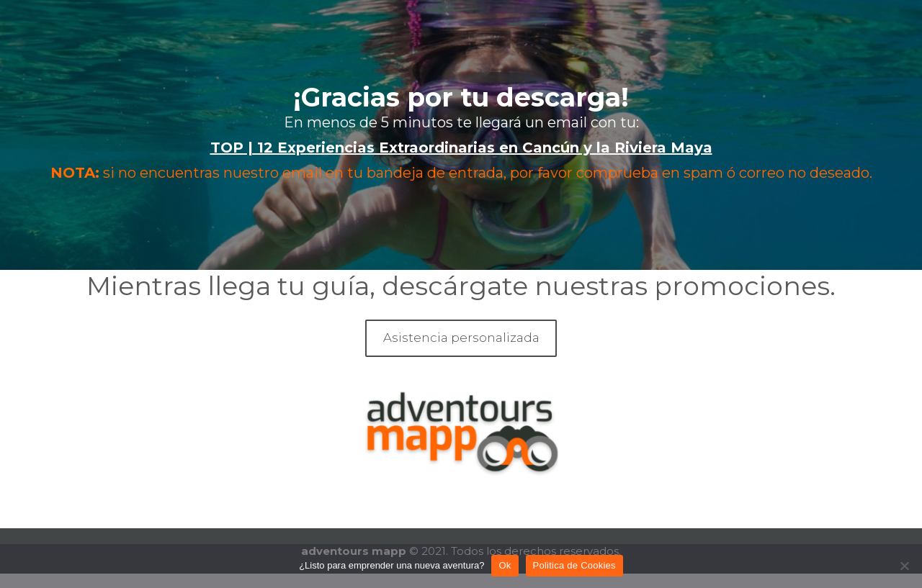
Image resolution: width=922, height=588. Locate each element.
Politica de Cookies (574, 565)
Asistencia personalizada (461, 338)
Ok (505, 565)
